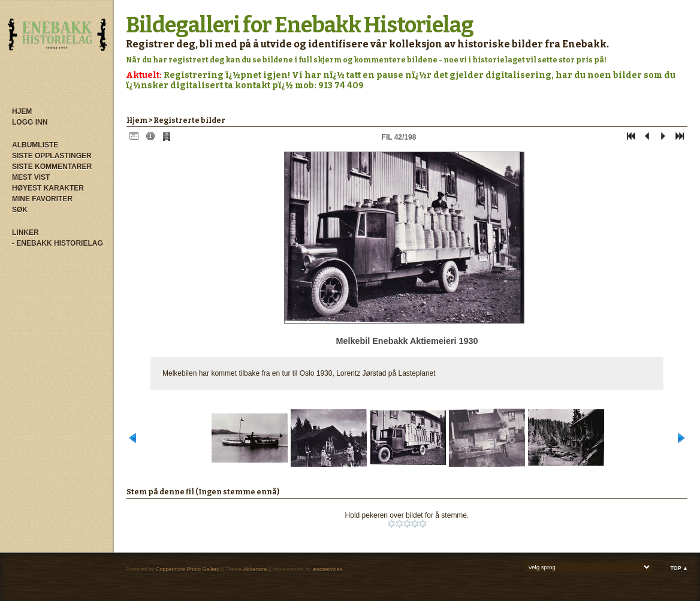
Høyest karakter (48, 188)
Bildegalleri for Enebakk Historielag (300, 25)
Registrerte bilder (189, 120)
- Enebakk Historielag (58, 243)
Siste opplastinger (52, 156)
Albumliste (35, 145)
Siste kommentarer (52, 167)
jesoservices (327, 569)
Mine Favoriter (42, 199)
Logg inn (30, 122)
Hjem (22, 111)
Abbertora (255, 569)
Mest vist (31, 177)
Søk (20, 210)
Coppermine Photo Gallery (188, 569)
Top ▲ (679, 568)
